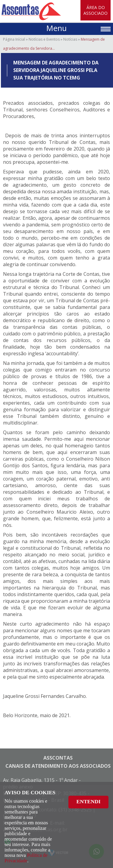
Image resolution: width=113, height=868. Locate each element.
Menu (56, 28)
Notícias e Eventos (44, 39)
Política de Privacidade (26, 858)
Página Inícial (14, 39)
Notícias (70, 39)
